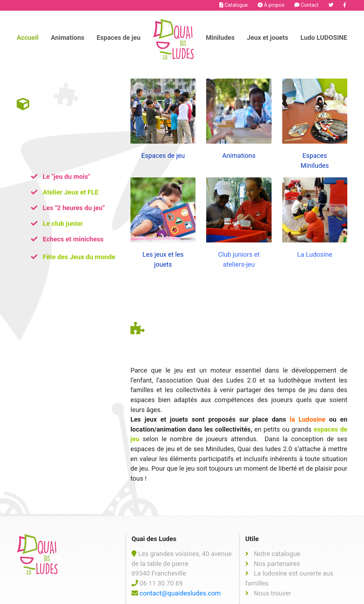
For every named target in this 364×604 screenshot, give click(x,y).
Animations (68, 38)
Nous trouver (272, 571)
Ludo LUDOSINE (324, 38)
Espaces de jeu (119, 38)
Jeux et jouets (267, 38)
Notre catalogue (277, 532)
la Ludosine (307, 389)
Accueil (28, 38)
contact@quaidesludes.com (180, 571)
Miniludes (220, 38)
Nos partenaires (277, 542)
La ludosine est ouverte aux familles (289, 557)
